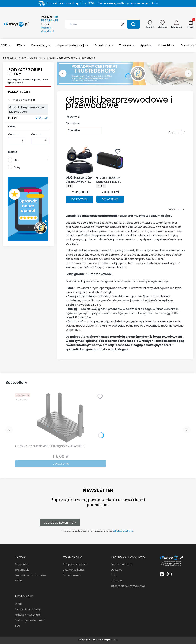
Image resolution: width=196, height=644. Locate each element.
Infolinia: (50, 19)
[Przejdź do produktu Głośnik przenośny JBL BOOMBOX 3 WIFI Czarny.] (79, 161)
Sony (17, 167)
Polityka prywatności (28, 615)
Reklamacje (22, 570)
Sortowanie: (73, 123)
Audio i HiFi (36, 58)
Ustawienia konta (74, 570)
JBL (16, 160)
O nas (18, 604)
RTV (24, 58)
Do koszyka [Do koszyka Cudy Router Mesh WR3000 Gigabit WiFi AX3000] (61, 464)
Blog (17, 626)
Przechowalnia (72, 575)
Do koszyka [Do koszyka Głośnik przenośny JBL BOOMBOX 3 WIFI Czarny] (79, 199)
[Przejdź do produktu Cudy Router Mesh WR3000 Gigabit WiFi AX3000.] (61, 417)
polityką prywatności (123, 531)
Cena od (14, 134)
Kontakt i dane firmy (28, 609)
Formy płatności (121, 564)
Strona (172, 132)
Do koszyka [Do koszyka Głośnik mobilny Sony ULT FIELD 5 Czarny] (110, 199)
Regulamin (21, 564)
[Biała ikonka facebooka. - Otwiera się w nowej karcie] (162, 574)
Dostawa (117, 570)
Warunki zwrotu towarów (30, 575)
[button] (133, 24)
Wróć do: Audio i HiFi (22, 100)
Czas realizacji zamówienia (128, 586)
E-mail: (47, 28)
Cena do (37, 134)
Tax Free (116, 581)
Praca (18, 581)
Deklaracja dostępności (29, 620)
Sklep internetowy (97, 639)
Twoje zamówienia (75, 564)
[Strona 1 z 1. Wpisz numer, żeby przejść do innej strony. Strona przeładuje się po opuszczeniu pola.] (179, 132)
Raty (114, 575)
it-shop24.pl (10, 58)
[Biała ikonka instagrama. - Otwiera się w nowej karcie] (169, 574)
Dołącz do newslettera (60, 523)
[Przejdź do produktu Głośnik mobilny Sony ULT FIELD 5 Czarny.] (110, 161)
